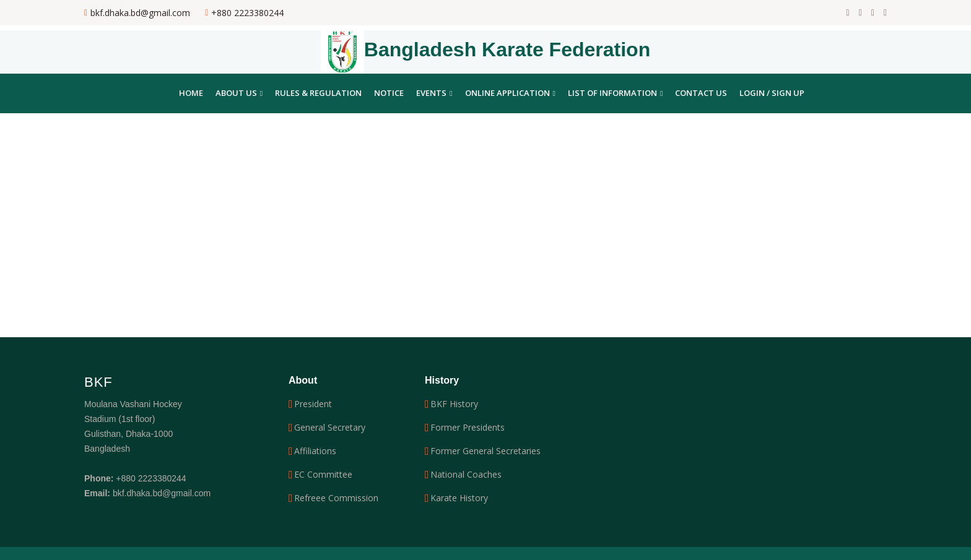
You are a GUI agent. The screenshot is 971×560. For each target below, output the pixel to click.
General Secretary (330, 428)
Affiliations (315, 451)
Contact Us (701, 93)
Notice (389, 93)
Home (191, 93)
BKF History (454, 404)
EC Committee (323, 475)
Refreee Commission (336, 498)
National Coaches (466, 475)
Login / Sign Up (772, 93)
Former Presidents (468, 428)
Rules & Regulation (318, 93)
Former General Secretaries (485, 451)
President (313, 404)
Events (434, 93)
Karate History (459, 498)
